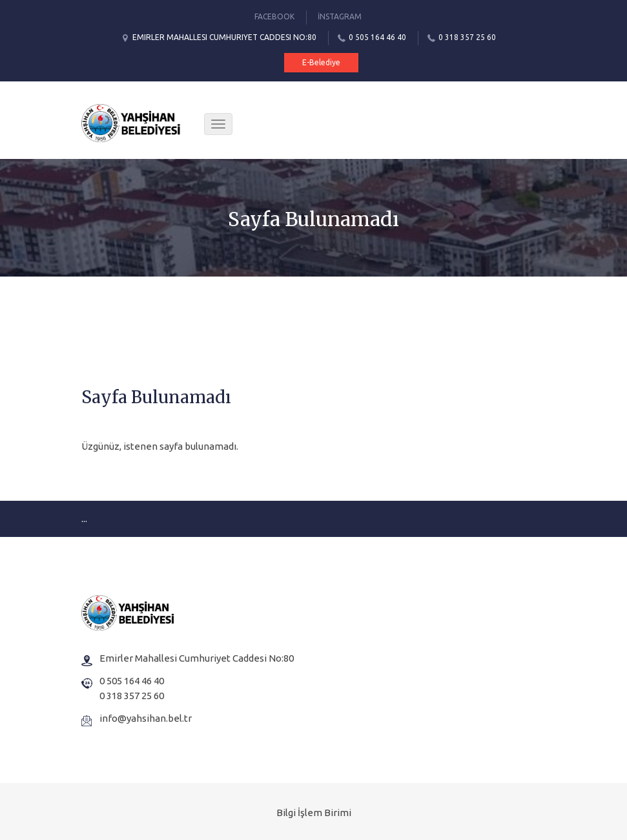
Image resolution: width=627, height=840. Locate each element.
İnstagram (340, 16)
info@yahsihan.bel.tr (146, 718)
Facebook (274, 16)
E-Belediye (321, 62)
